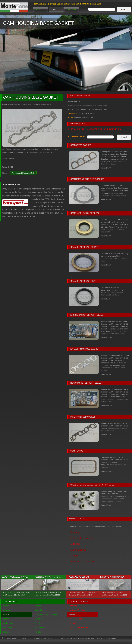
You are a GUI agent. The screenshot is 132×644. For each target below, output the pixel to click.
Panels (38, 632)
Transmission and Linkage (46, 614)
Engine (21, 104)
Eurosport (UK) (24, 192)
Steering (38, 623)
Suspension (40, 628)
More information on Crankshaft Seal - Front (114, 258)
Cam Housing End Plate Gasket (87, 179)
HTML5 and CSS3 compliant (107, 638)
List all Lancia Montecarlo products (95, 129)
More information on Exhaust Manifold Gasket (114, 368)
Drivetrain (39, 619)
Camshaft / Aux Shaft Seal (85, 213)
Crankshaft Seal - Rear (83, 281)
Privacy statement (79, 638)
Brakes (6, 606)
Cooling (6, 610)
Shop (54, 10)
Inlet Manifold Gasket (83, 417)
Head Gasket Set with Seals (86, 383)
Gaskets (28, 104)
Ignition (6, 619)
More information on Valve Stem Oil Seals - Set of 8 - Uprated (115, 499)
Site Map (91, 638)
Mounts (73, 623)
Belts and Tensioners (78, 610)
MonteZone (72, 10)
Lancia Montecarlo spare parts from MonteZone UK (89, 105)
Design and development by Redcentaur (38, 638)
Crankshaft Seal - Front (84, 247)
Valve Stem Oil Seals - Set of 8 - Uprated (92, 485)
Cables (38, 606)
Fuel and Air (8, 628)
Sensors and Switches (79, 628)
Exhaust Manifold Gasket (85, 349)
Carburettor (8, 623)
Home (39, 10)
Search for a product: (77, 137)
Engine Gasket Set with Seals (87, 315)
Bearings (73, 606)
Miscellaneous (41, 610)
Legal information (63, 638)
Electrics (7, 632)
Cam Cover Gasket (81, 145)
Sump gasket (77, 451)
